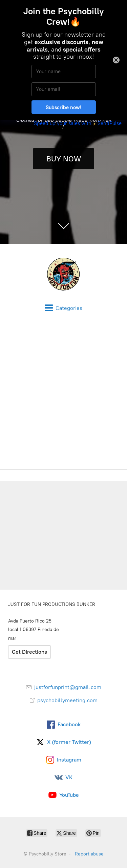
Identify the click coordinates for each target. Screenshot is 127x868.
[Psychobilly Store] (63, 274)
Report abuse (89, 854)
